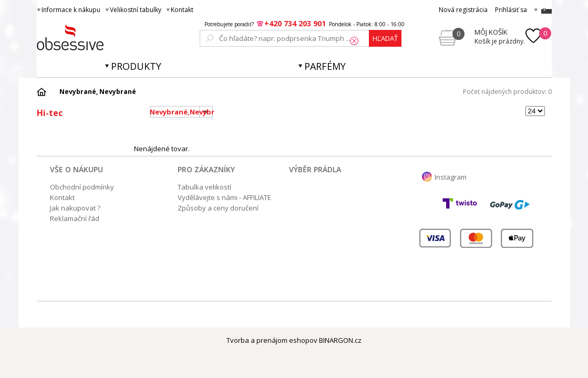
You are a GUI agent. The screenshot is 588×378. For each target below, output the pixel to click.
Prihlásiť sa (511, 10)
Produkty (136, 66)
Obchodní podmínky (82, 187)
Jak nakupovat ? (75, 208)
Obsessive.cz (114, 37)
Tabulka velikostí (204, 187)
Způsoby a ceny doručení (218, 208)
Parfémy (325, 66)
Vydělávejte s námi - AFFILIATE (224, 197)
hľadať (385, 38)
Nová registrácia (463, 10)
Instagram (451, 177)
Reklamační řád (75, 218)
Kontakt (182, 10)
